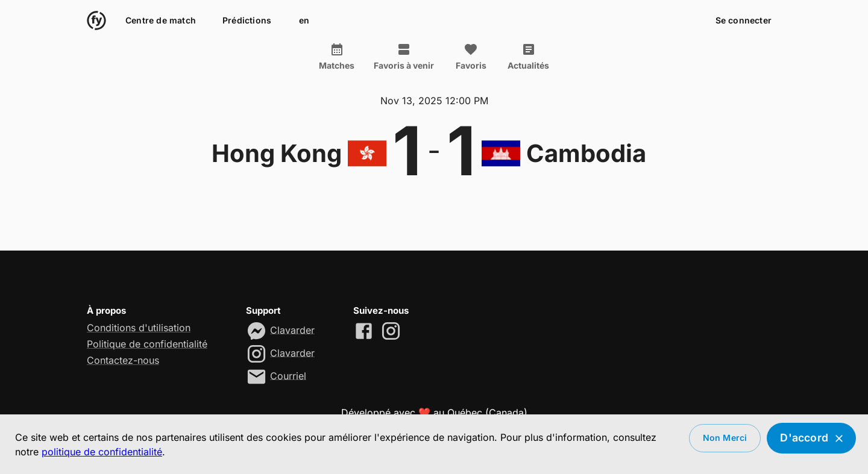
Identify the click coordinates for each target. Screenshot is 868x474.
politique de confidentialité (102, 452)
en (304, 21)
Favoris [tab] (471, 57)
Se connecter (744, 21)
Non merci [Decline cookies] (725, 438)
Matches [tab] (337, 57)
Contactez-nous (123, 360)
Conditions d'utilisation (139, 328)
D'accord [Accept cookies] (811, 438)
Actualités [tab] (528, 57)
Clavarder (292, 329)
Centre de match (161, 21)
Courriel (288, 375)
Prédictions (247, 21)
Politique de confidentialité (147, 344)
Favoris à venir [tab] (404, 57)
